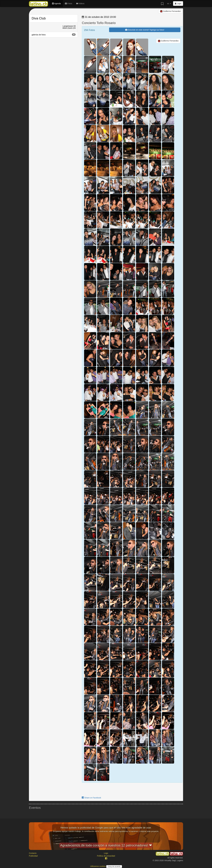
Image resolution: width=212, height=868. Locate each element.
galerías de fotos (54, 35)
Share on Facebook (91, 798)
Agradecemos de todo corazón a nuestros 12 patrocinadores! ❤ (106, 845)
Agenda (56, 4)
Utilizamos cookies (98, 866)
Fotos (69, 4)
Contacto (33, 853)
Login (178, 4)
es (169, 4)
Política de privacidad (106, 856)
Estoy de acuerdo (114, 867)
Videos (80, 4)
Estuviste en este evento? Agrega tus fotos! (145, 30)
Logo (106, 853)
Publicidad (33, 856)
